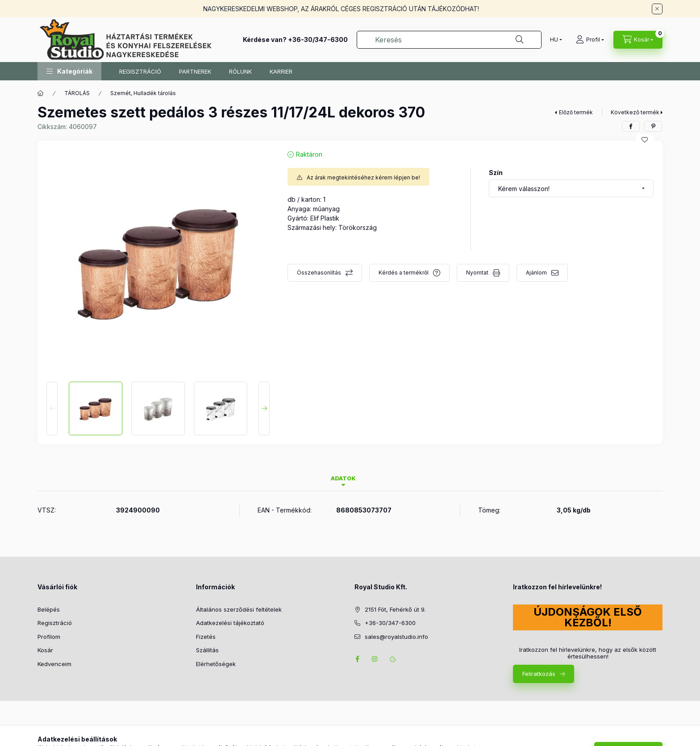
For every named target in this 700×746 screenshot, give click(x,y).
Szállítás (207, 650)
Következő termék (635, 112)
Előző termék (576, 112)
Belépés (49, 609)
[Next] (264, 408)
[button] (69, 71)
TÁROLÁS (77, 93)
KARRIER (281, 71)
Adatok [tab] (343, 478)
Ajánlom (536, 273)
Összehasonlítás (319, 273)
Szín (496, 173)
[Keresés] (520, 40)
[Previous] (52, 408)
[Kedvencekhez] (645, 140)
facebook (357, 659)
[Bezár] (657, 9)
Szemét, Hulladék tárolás (143, 93)
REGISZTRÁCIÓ (140, 71)
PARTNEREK (195, 71)
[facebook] (631, 126)
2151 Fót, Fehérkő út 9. (395, 609)
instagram (375, 659)
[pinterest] (653, 126)
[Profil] (590, 40)
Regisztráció (55, 623)
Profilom (49, 637)
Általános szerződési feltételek (239, 609)
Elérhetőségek (216, 664)
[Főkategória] (41, 93)
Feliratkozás (539, 674)
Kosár (45, 650)
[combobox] (449, 40)
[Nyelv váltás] (554, 40)
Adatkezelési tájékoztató (230, 623)
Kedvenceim (54, 664)
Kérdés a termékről (404, 273)
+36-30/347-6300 (318, 40)
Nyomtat (477, 273)
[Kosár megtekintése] (638, 40)
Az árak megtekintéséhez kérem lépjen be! (363, 177)
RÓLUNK (240, 71)
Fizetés (206, 637)
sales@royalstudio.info (396, 637)
